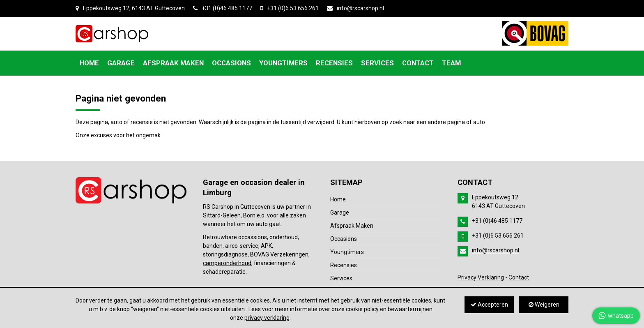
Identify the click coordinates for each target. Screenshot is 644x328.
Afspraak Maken (352, 226)
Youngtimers (347, 252)
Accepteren (489, 305)
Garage (340, 213)
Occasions (344, 239)
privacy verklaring (267, 318)
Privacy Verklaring (481, 277)
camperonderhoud (227, 263)
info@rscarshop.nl (360, 8)
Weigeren (544, 305)
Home (338, 199)
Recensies (344, 265)
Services (341, 278)
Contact (519, 277)
